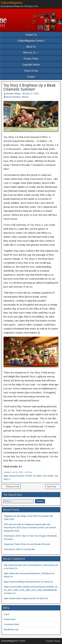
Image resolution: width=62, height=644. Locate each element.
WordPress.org (11, 629)
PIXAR (29, 476)
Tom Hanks (48, 476)
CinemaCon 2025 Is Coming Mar (19, 549)
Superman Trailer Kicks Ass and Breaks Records (27, 544)
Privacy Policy (31, 59)
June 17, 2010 (32, 94)
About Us (31, 47)
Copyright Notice (31, 65)
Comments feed (11, 624)
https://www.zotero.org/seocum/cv (20, 598)
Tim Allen (37, 476)
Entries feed (10, 619)
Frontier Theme (53, 641)
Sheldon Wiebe (13, 94)
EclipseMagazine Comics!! (31, 41)
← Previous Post (11, 487)
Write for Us (29, 53)
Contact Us (31, 35)
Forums (31, 77)
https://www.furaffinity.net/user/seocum (22, 582)
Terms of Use (31, 71)
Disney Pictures (17, 476)
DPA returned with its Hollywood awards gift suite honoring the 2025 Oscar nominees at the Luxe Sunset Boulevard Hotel (30, 528)
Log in (7, 614)
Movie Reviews (13, 97)
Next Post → (53, 487)
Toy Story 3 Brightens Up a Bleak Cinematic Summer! (30, 87)
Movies (25, 97)
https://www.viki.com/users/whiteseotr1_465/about (28, 573)
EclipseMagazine (12, 3)
